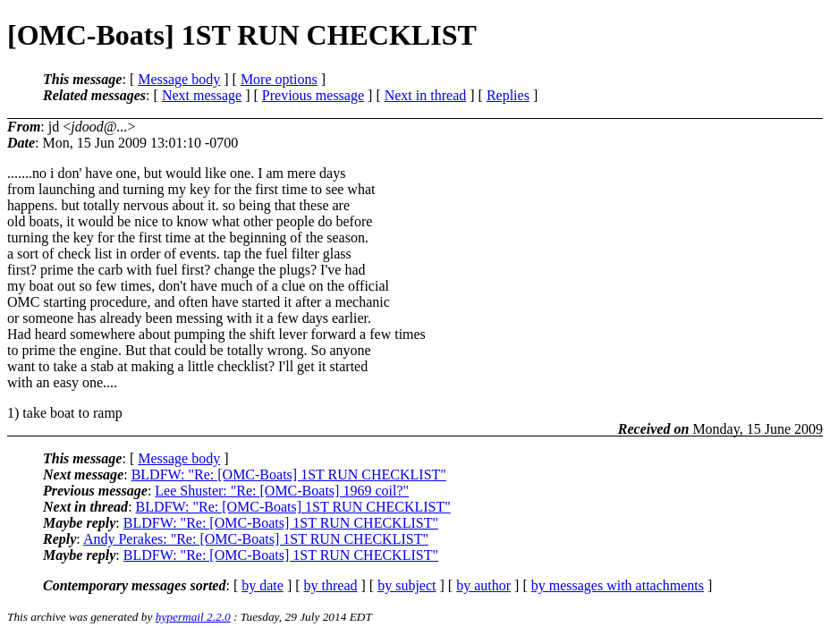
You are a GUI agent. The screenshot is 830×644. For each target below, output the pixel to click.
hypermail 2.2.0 (193, 617)
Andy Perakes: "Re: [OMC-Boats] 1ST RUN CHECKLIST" (256, 539)
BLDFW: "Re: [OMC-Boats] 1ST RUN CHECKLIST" (289, 475)
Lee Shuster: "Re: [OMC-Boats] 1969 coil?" (282, 491)
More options (279, 79)
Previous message (313, 95)
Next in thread (426, 95)
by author (483, 585)
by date (263, 585)
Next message (202, 95)
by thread (331, 585)
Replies (508, 95)
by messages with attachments (618, 585)
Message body (179, 79)
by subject (407, 585)
